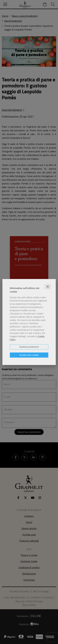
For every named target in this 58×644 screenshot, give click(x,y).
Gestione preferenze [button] (29, 347)
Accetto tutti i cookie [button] (29, 355)
